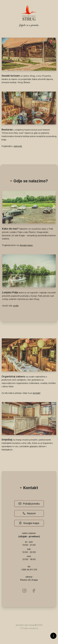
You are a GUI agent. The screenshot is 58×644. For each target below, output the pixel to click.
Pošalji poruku (29, 504)
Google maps (29, 523)
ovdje (16, 306)
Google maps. (26, 245)
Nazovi (29, 513)
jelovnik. (18, 146)
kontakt (36, 393)
